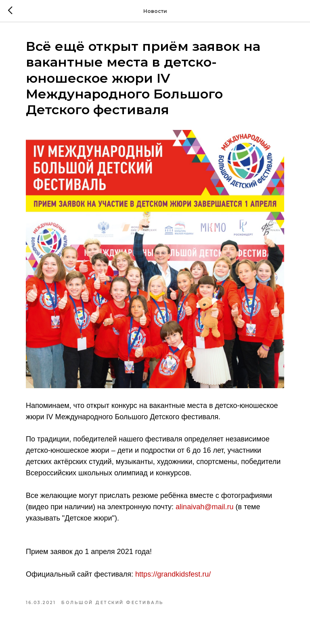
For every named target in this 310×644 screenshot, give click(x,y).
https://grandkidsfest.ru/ (173, 574)
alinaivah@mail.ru (204, 507)
